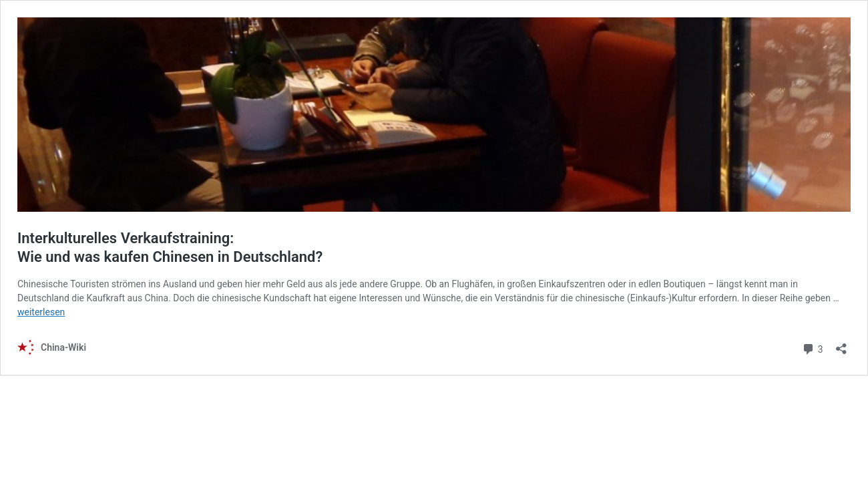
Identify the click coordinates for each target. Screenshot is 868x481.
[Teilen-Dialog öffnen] (841, 344)
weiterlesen (41, 312)
